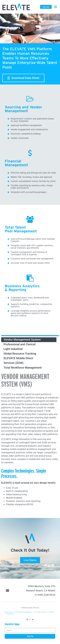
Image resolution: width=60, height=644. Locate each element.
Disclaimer (51, 612)
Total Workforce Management (23, 368)
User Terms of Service (40, 612)
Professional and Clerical (19, 344)
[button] (56, 7)
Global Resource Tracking (20, 354)
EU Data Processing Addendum (23, 612)
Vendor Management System (22, 340)
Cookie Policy (10, 614)
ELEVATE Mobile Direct (18, 358)
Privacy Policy (9, 612)
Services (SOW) (14, 363)
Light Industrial (13, 349)
